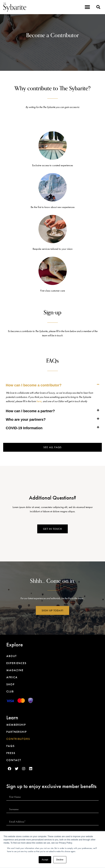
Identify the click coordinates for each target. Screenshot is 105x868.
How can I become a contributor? (34, 385)
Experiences (16, 663)
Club (10, 692)
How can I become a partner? (30, 411)
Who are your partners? (26, 419)
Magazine (15, 670)
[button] (87, 7)
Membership (16, 725)
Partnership (17, 732)
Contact (14, 760)
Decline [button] (60, 860)
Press (11, 753)
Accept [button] (45, 860)
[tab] (52, 385)
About (12, 656)
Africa (12, 677)
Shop (10, 684)
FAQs (10, 746)
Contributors (18, 739)
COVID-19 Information (24, 428)
